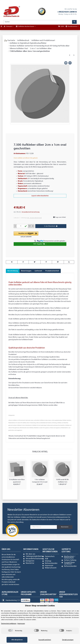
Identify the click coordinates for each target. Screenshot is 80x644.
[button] (26, 235)
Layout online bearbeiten (40, 196)
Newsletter (30, 563)
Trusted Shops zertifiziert (69, 563)
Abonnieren (65, 527)
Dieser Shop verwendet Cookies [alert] (40, 606)
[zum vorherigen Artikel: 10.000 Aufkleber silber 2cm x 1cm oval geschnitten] (70, 55)
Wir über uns (30, 554)
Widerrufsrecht (51, 568)
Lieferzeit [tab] (38, 271)
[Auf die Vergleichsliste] (66, 63)
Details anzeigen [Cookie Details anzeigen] (68, 640)
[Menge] (22, 226)
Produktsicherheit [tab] (52, 271)
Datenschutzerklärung (55, 517)
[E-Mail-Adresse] (44, 527)
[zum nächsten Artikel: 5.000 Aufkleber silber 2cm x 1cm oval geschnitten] (74, 55)
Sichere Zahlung (70, 560)
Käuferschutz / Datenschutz (70, 557)
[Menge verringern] (15, 226)
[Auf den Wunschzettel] (70, 63)
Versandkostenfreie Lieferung (31, 212)
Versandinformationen (34, 559)
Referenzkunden (51, 563)
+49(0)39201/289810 (67, 12)
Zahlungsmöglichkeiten (35, 556)
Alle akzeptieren (17, 640)
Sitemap (48, 561)
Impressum (49, 566)
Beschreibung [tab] (13, 271)
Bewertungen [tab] (26, 271)
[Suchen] (38, 22)
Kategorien (30, 561)
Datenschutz (50, 557)
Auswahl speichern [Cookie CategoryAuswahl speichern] (45, 640)
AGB (46, 559)
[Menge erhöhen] (33, 226)
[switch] (11, 630)
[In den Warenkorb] (7, 58)
